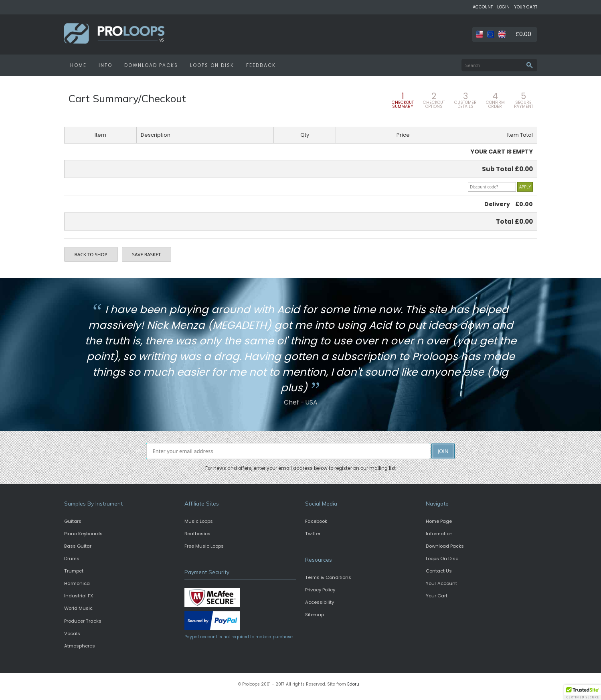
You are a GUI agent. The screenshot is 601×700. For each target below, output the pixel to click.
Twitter (313, 534)
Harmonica (77, 583)
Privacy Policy (320, 590)
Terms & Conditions (328, 577)
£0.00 (523, 34)
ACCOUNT (483, 7)
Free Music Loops (204, 546)
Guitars (73, 521)
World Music (78, 608)
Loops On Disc (442, 558)
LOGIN (503, 7)
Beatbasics (197, 534)
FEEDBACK (261, 65)
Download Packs (445, 546)
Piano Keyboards (83, 534)
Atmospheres (80, 646)
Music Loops (199, 521)
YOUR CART (526, 7)
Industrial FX (79, 596)
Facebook (316, 521)
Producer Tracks (83, 621)
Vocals (72, 633)
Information (439, 534)
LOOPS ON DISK (212, 65)
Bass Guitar (78, 546)
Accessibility (320, 602)
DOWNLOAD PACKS (151, 65)
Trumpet (74, 571)
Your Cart (437, 596)
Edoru (353, 684)
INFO (105, 65)
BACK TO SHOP (91, 254)
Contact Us (439, 571)
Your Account (441, 583)
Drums (72, 558)
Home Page (439, 521)
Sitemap (315, 615)
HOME (78, 65)
